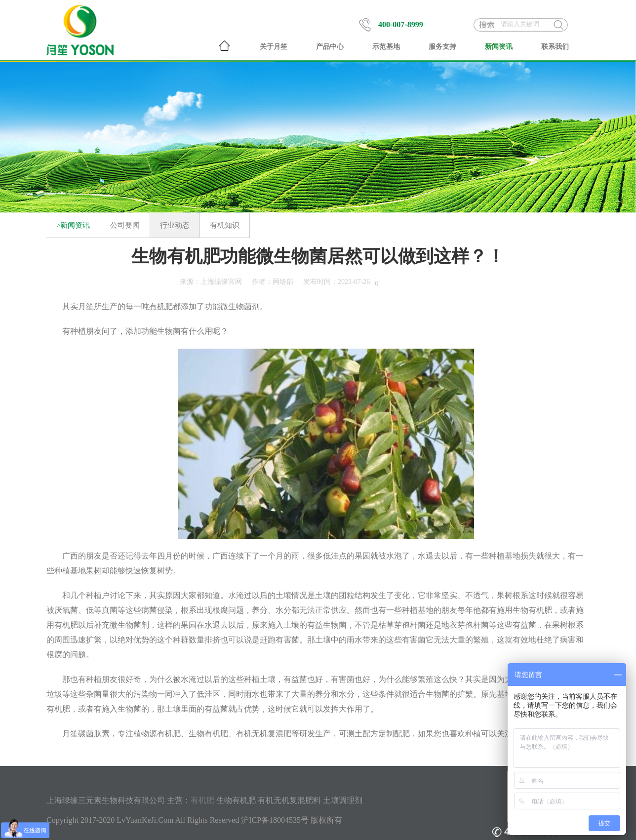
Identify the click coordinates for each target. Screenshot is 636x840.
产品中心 (330, 47)
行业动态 (175, 225)
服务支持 (442, 47)
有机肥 (202, 800)
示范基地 (386, 47)
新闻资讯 (499, 47)
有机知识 (225, 225)
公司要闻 (125, 225)
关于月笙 (274, 47)
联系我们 (555, 47)
